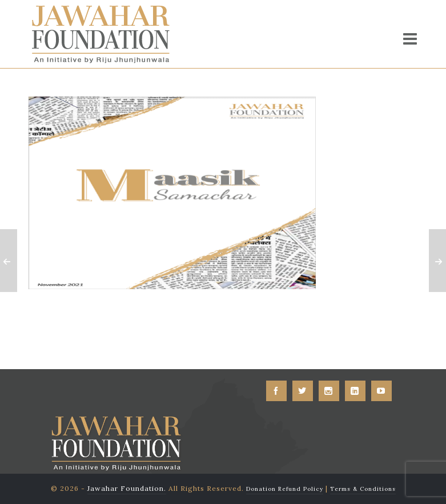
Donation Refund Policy (285, 489)
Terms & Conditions (363, 489)
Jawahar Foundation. (127, 488)
